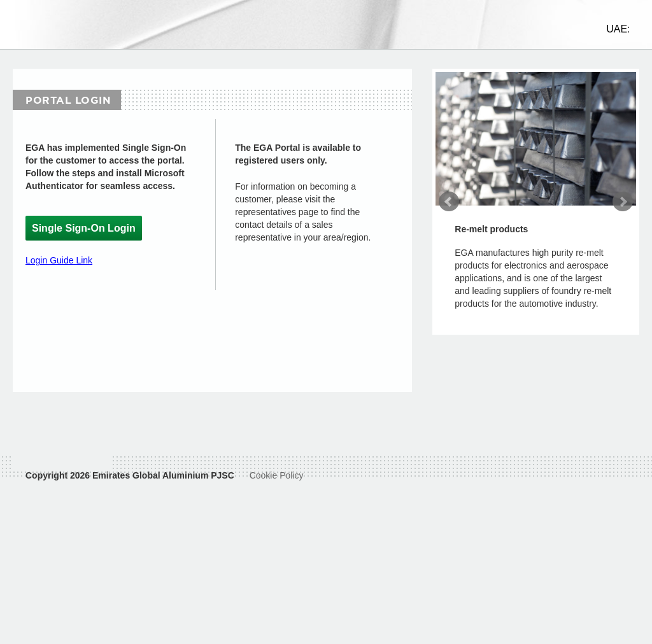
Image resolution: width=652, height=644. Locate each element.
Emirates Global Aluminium (150, 512)
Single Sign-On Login (84, 240)
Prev (449, 213)
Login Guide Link (59, 272)
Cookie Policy (277, 512)
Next (623, 213)
